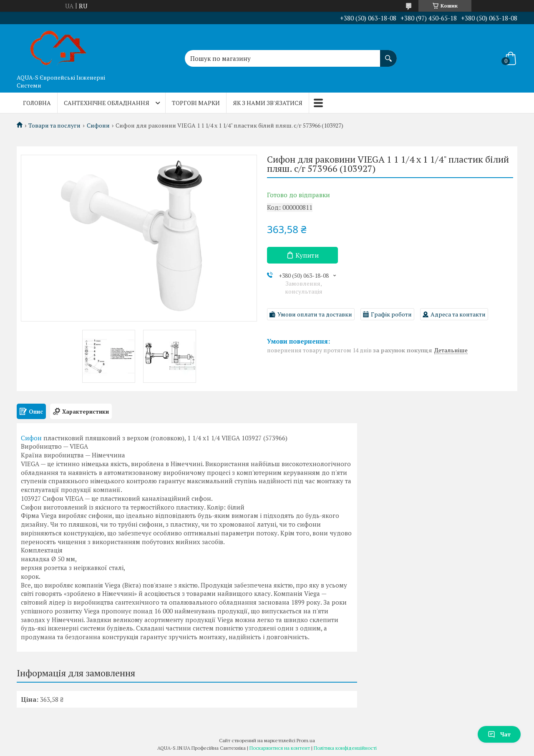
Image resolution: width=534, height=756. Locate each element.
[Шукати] (388, 54)
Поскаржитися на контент (280, 748)
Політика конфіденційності (345, 748)
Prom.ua (306, 740)
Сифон (31, 438)
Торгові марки (196, 103)
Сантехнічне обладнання (107, 103)
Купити (307, 255)
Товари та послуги (54, 126)
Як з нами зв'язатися (268, 103)
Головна (37, 103)
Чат (499, 734)
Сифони (98, 126)
